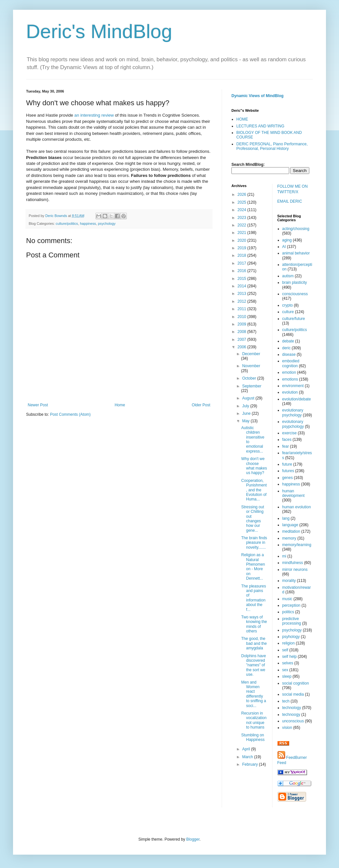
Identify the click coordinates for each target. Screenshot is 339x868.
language (290, 525)
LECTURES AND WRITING (260, 126)
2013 (243, 294)
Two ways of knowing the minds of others (254, 624)
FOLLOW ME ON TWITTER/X (293, 189)
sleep (287, 676)
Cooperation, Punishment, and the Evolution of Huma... (254, 490)
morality (289, 581)
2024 (243, 210)
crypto (288, 305)
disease (289, 354)
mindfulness (293, 563)
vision (287, 728)
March (248, 757)
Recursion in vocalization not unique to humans (254, 720)
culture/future (294, 319)
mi (284, 556)
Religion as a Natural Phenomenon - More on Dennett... (253, 567)
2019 (243, 248)
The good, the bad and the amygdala (254, 643)
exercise (290, 433)
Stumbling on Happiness (253, 737)
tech (286, 701)
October (250, 378)
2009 (243, 324)
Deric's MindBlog (99, 31)
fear (286, 446)
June (247, 413)
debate (288, 341)
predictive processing (292, 621)
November (251, 366)
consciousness (295, 294)
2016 (243, 271)
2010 (243, 317)
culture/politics (67, 224)
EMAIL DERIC (290, 201)
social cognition (296, 683)
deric (287, 348)
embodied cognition (291, 363)
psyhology (291, 637)
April (247, 749)
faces (287, 440)
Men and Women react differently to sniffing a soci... (254, 694)
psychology (107, 224)
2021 (243, 233)
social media (293, 694)
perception (291, 605)
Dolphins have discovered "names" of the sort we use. (254, 665)
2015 (243, 279)
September (252, 386)
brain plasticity (295, 282)
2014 (243, 286)
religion (289, 643)
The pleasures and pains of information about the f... (254, 598)
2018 (243, 255)
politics (288, 612)
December (251, 354)
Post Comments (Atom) (70, 414)
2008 (243, 332)
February (251, 764)
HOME (242, 119)
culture (288, 312)
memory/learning (297, 545)
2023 (243, 218)
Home (120, 405)
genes (288, 478)
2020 (243, 240)
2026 (243, 195)
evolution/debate (297, 399)
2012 (243, 301)
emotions (290, 379)
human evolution (297, 507)
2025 (243, 202)
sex (285, 670)
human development (294, 493)
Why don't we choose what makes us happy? (254, 466)
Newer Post (38, 405)
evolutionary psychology (293, 412)
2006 (243, 347)
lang (286, 518)
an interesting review (94, 115)
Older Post (201, 405)
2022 (243, 225)
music (287, 599)
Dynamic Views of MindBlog (258, 96)
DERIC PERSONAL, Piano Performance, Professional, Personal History (272, 146)
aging (287, 240)
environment (293, 386)
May (246, 421)
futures (288, 471)
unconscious (293, 721)
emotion (289, 372)
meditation (291, 531)
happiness (88, 224)
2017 (243, 263)
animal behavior (296, 253)
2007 (243, 340)
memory (289, 538)
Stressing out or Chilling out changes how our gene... (253, 519)
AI (284, 247)
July (246, 406)
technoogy (291, 715)
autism (288, 276)
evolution (290, 392)
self (285, 650)
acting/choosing (296, 229)
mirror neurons (295, 570)
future (287, 464)
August (249, 398)
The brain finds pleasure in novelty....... (254, 543)
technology (292, 708)
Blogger (193, 839)
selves (288, 663)
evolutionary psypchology (293, 424)
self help (290, 657)
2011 (243, 309)
